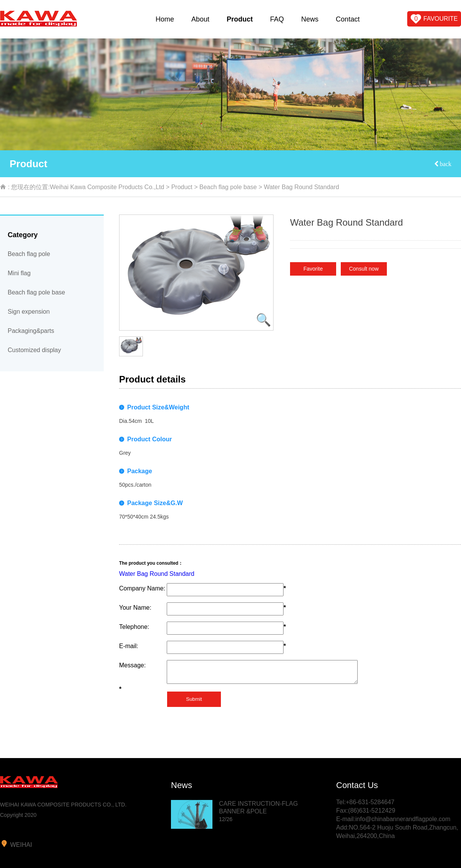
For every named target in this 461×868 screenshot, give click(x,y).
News (310, 19)
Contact (348, 19)
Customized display (34, 350)
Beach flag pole (29, 254)
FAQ (277, 19)
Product (240, 19)
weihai (16, 844)
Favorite (313, 269)
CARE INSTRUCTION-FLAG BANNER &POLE (258, 811)
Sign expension (29, 312)
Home (165, 19)
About (200, 19)
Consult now (364, 269)
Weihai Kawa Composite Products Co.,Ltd (107, 187)
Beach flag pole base (228, 187)
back (445, 164)
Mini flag (19, 273)
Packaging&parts (31, 331)
